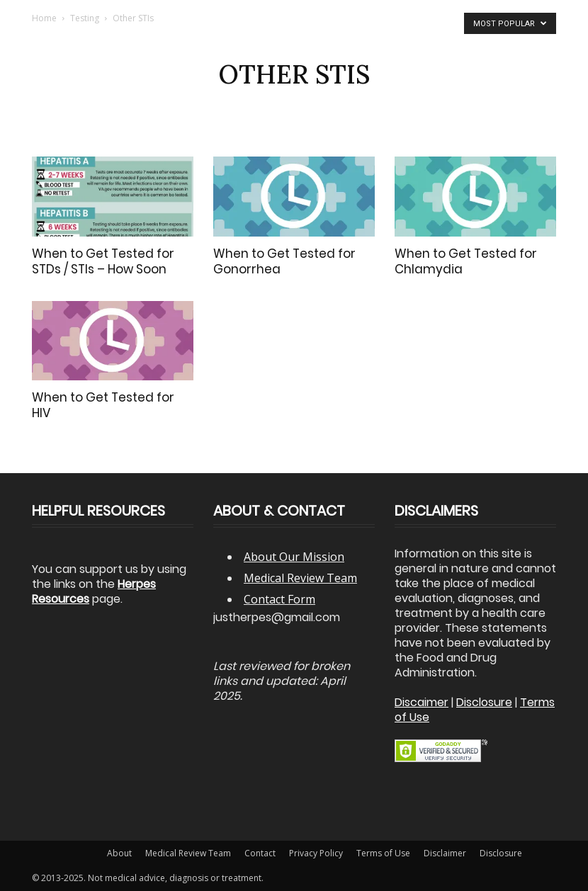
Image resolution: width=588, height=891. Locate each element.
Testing (85, 18)
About (119, 853)
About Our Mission (294, 557)
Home (44, 18)
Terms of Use (383, 853)
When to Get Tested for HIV (103, 405)
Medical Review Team (300, 578)
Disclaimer (445, 853)
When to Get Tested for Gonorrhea (284, 261)
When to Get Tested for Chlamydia (466, 261)
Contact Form (279, 599)
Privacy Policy (316, 853)
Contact (260, 853)
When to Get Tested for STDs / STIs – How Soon (103, 261)
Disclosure (501, 853)
